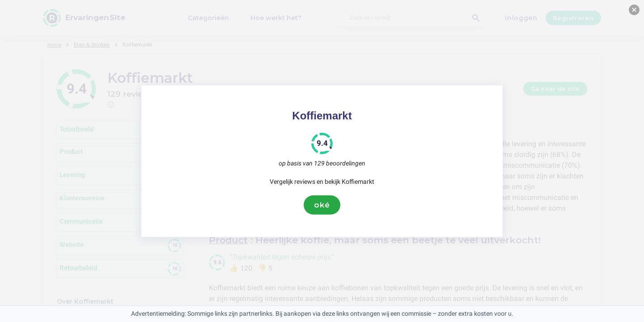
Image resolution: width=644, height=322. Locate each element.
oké (322, 205)
